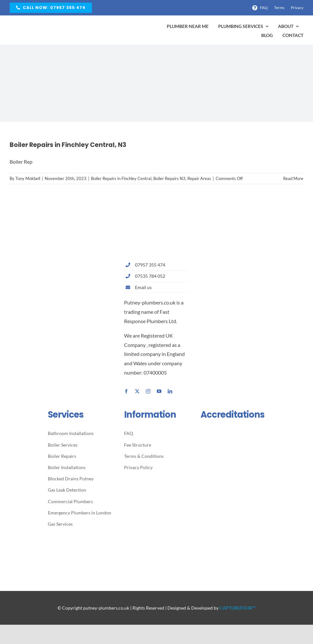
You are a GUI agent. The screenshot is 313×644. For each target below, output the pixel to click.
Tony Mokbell (28, 178)
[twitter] (137, 391)
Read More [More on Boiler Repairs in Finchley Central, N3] (293, 178)
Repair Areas (199, 178)
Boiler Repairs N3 (169, 178)
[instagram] (148, 391)
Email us (143, 287)
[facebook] (126, 391)
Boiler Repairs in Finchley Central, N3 (68, 145)
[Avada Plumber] (48, 24)
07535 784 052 (150, 276)
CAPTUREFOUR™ (237, 608)
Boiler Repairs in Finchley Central (121, 178)
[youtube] (159, 391)
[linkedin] (170, 391)
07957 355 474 (150, 265)
